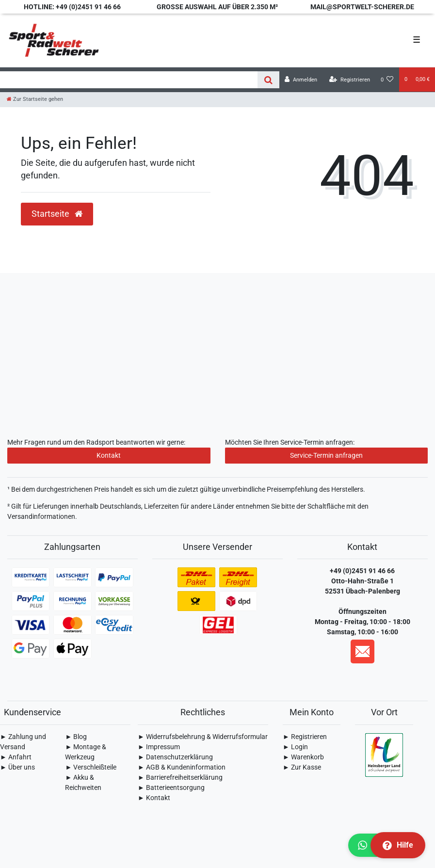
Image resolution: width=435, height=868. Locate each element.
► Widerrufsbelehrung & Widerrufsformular (203, 737)
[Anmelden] (301, 80)
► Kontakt (154, 798)
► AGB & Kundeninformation (182, 767)
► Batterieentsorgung (171, 788)
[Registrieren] (350, 80)
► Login (295, 747)
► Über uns (17, 767)
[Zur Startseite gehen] (35, 99)
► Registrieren (305, 737)
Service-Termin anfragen (326, 455)
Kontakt (109, 455)
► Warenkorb (303, 757)
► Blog (76, 737)
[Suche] (268, 80)
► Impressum (159, 747)
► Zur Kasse (302, 767)
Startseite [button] (57, 214)
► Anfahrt (16, 757)
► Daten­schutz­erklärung (175, 757)
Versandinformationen (41, 516)
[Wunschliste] (387, 80)
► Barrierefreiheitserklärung (180, 777)
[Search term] (129, 80)
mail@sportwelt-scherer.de (362, 7)
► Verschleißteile (91, 767)
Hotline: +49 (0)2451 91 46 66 (72, 7)
